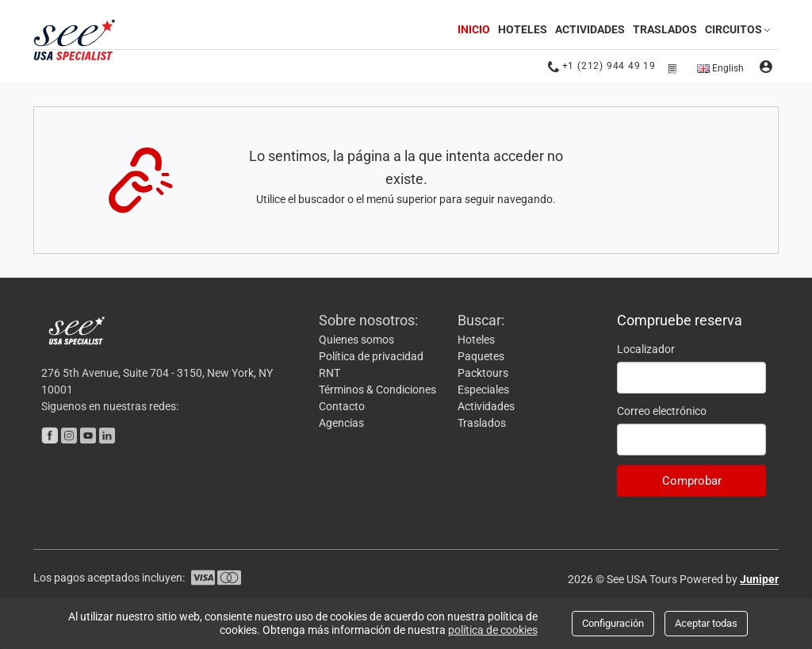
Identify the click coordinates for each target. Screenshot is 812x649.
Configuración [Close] (613, 623)
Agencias (341, 423)
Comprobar (692, 481)
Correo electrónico (662, 411)
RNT (329, 373)
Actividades (590, 29)
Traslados (665, 29)
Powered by (729, 579)
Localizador (646, 349)
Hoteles (523, 29)
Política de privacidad (371, 356)
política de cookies (493, 630)
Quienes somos (356, 340)
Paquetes (481, 356)
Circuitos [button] (739, 29)
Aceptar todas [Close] (706, 623)
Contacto (342, 406)
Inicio (475, 28)
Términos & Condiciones (377, 390)
